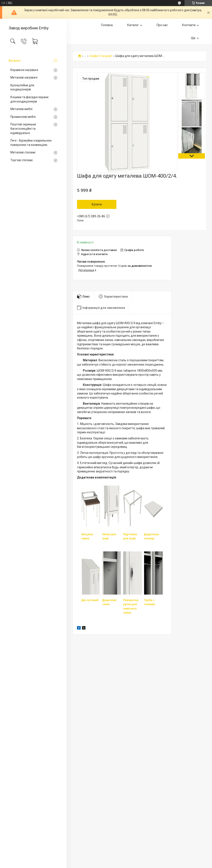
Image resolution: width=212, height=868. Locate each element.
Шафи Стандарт (101, 56)
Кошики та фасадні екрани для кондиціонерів (29, 99)
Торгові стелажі (22, 160)
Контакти (189, 25)
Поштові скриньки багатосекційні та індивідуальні (23, 129)
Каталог (15, 61)
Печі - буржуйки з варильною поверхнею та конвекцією (31, 143)
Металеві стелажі (23, 152)
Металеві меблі (21, 109)
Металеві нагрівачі (24, 77)
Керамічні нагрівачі (24, 70)
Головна (107, 25)
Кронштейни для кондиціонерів (22, 87)
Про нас (162, 25)
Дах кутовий (90, 600)
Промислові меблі (23, 117)
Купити (97, 204)
